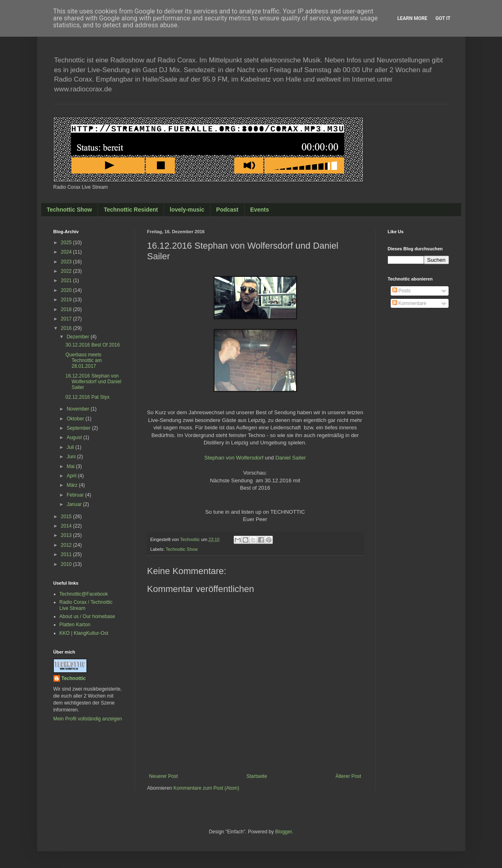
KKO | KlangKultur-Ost (84, 633)
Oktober (76, 419)
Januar (75, 504)
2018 (67, 309)
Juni (72, 457)
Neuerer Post (164, 776)
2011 (67, 554)
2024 (67, 252)
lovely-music (187, 210)
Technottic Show (70, 210)
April (72, 476)
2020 (67, 290)
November (79, 409)
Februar (76, 495)
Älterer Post (348, 776)
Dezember (79, 337)
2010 (67, 564)
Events (260, 210)
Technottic (74, 678)
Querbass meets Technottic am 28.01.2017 (83, 361)
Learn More (412, 18)
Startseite (257, 776)
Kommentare (409, 303)
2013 (67, 535)
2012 (67, 545)
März (73, 485)
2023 (67, 262)
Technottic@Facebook (84, 594)
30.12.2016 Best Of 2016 (92, 345)
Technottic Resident (131, 210)
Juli (71, 447)
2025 (67, 243)
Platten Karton (75, 625)
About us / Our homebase (87, 616)
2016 (67, 328)
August (75, 437)
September (79, 428)
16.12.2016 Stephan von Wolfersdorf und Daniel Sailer (93, 382)
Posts (401, 291)
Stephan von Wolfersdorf (234, 458)
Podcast (227, 210)
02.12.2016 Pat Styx (87, 397)
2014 (67, 526)
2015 (67, 517)
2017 (67, 319)
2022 (67, 271)
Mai (71, 466)
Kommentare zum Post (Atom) (206, 788)
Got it (443, 18)
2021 (67, 280)
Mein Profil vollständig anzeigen (88, 719)
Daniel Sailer (291, 458)
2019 (67, 300)
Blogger (284, 832)
